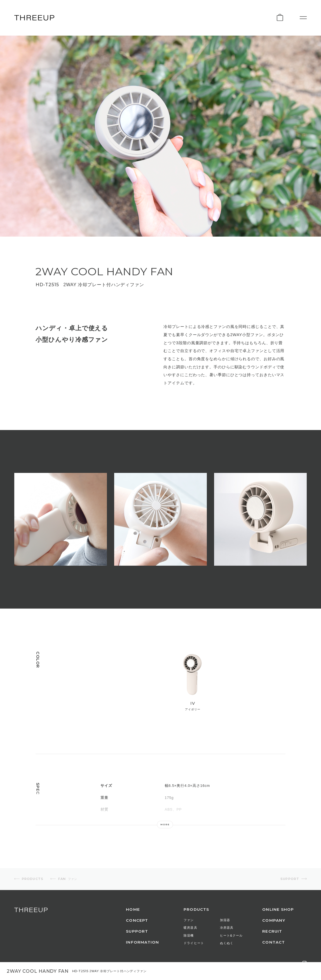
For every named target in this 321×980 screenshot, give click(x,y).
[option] (61, 519)
